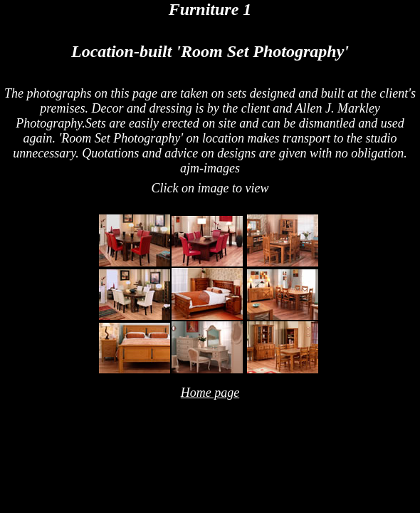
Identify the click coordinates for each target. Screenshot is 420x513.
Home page (210, 393)
